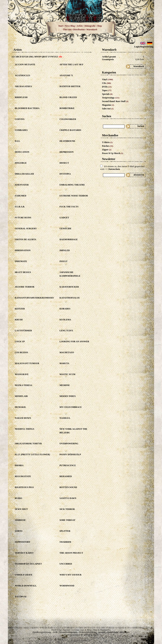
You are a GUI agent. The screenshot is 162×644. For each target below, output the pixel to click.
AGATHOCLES (22, 75)
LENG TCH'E (66, 331)
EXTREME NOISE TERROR (74, 196)
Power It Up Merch (113, 153)
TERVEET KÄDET (24, 553)
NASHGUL (65, 418)
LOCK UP (20, 341)
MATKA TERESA (23, 385)
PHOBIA (19, 465)
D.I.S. (17, 141)
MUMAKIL (20, 407)
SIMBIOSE (20, 520)
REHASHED (66, 476)
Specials (107, 94)
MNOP (38, 57)
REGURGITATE (23, 476)
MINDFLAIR (21, 396)
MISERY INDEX (68, 396)
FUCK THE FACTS (69, 207)
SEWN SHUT (21, 509)
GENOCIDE (65, 229)
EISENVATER (22, 185)
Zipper (107, 150)
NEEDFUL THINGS (25, 429)
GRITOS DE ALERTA (26, 239)
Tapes (107, 90)
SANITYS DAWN (68, 498)
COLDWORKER (68, 119)
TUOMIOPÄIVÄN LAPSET (28, 564)
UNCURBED (66, 564)
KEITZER (20, 309)
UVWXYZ (53, 57)
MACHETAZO (67, 352)
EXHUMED (21, 196)
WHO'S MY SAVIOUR (70, 575)
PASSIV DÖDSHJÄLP (70, 454)
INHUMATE (21, 261)
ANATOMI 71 (66, 75)
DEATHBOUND (67, 141)
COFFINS (20, 119)
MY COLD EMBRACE (71, 407)
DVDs (107, 87)
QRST (44, 57)
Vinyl (108, 79)
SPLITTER (65, 531)
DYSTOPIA (65, 174)
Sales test (108, 109)
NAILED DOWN (23, 418)
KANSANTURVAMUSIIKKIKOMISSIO (34, 298)
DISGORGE (21, 163)
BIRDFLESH (21, 97)
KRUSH (19, 320)
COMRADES (21, 130)
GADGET (64, 218)
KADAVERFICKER (69, 287)
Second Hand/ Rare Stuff (115, 101)
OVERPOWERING (69, 444)
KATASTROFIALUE (70, 298)
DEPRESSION (66, 152)
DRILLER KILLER (24, 174)
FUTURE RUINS (23, 218)
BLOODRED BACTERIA (27, 108)
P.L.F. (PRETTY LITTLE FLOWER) (32, 454)
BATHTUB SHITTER (70, 86)
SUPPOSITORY (23, 542)
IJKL (31, 57)
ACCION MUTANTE (25, 65)
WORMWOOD (67, 586)
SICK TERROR (67, 509)
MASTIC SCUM (67, 374)
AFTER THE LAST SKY (71, 65)
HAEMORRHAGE (68, 239)
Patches (108, 146)
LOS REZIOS (21, 352)
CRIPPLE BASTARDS (70, 130)
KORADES (65, 309)
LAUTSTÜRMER (23, 331)
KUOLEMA (65, 320)
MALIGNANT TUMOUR (27, 363)
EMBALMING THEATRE (72, 185)
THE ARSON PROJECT (71, 553)
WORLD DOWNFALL (26, 586)
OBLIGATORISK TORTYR (28, 444)
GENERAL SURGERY (26, 229)
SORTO (19, 531)
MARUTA (64, 363)
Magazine (108, 105)
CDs (107, 83)
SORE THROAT (67, 520)
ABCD (18, 57)
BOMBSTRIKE (67, 108)
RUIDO (18, 498)
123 (13, 57)
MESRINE (65, 385)
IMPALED (65, 250)
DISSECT (64, 163)
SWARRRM (65, 542)
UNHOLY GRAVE (24, 575)
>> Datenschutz (113, 169)
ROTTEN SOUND (68, 487)
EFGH (25, 57)
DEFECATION (22, 152)
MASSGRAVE (22, 374)
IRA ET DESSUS (23, 272)
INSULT (63, 261)
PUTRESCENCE (68, 465)
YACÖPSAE (21, 597)
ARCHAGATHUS (23, 86)
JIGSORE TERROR (25, 287)
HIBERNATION (23, 250)
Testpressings (111, 98)
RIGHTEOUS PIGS (24, 487)
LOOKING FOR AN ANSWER (74, 341)
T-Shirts (107, 142)
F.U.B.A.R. (20, 207)
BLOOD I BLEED (68, 97)
